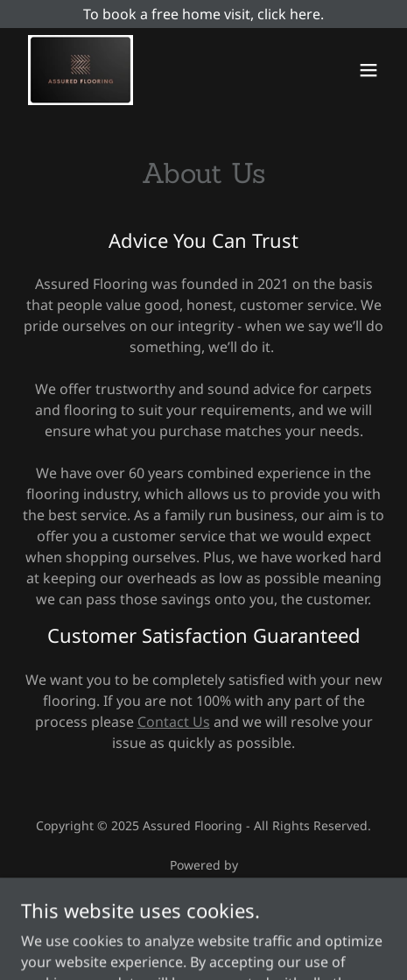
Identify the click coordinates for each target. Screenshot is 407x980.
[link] (81, 70)
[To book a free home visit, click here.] (203, 14)
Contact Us (174, 722)
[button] (368, 70)
